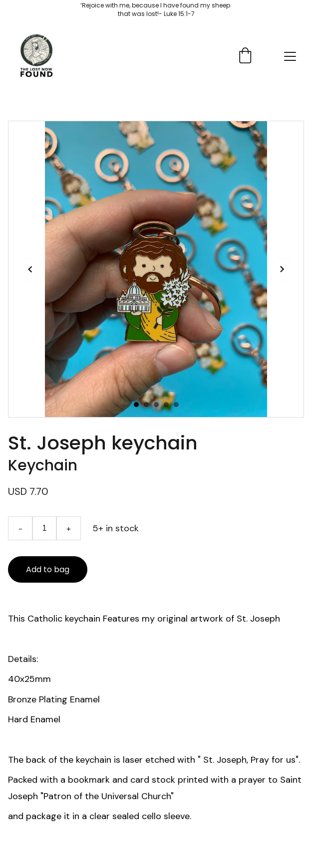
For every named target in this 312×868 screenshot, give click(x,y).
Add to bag (48, 569)
